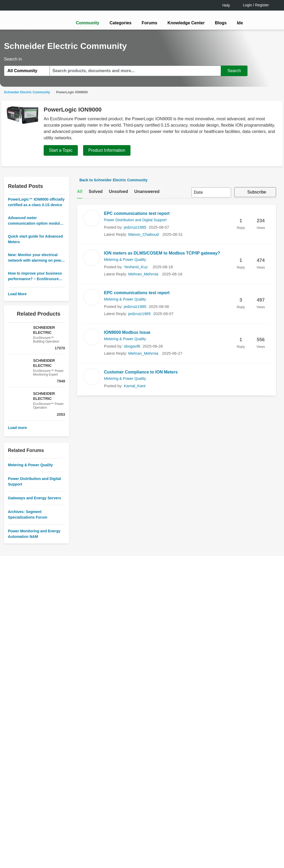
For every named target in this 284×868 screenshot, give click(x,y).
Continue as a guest (143, 475)
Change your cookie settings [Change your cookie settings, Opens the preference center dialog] (212, 840)
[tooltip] (170, 455)
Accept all (212, 854)
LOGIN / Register (140, 455)
